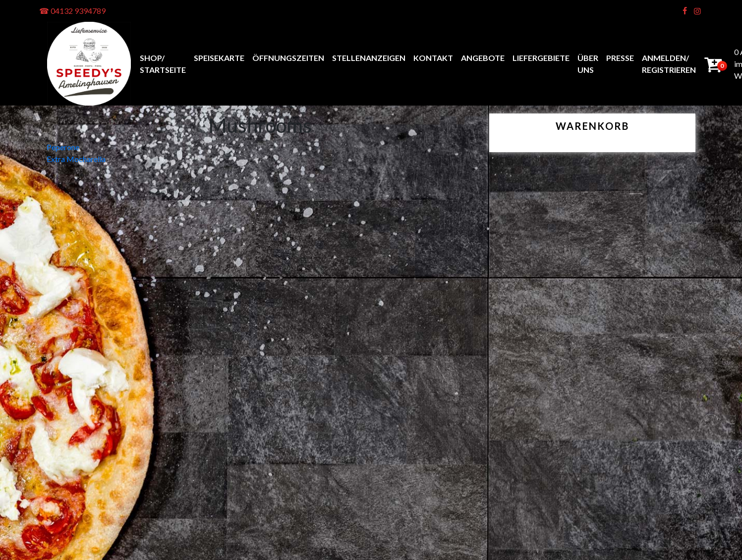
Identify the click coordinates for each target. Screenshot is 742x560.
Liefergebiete (541, 58)
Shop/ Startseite (163, 64)
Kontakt (433, 58)
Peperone (63, 147)
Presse (620, 58)
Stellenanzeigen (369, 58)
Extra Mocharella (76, 159)
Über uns (588, 64)
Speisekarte (219, 58)
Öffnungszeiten (288, 58)
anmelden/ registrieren (669, 64)
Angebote (483, 58)
